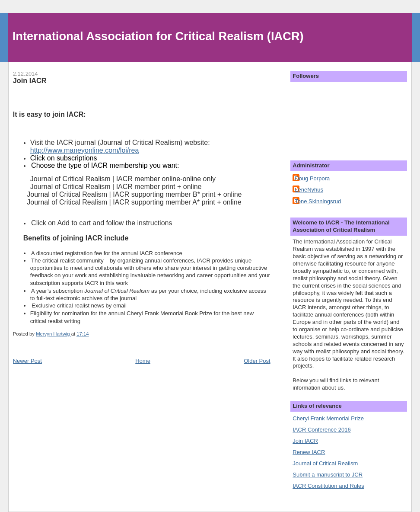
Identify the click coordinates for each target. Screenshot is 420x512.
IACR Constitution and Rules (328, 486)
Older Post (257, 361)
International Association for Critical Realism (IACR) (158, 36)
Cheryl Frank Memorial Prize (328, 418)
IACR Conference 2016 (321, 430)
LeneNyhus (309, 190)
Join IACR (305, 441)
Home (143, 361)
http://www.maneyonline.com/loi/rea (85, 150)
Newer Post (27, 361)
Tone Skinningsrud (318, 201)
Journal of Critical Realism (325, 463)
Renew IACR (309, 452)
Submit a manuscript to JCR (328, 475)
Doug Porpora (312, 178)
